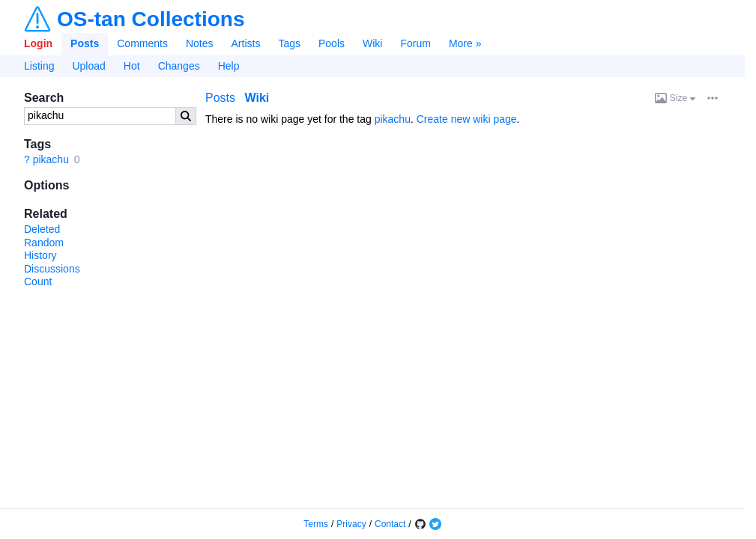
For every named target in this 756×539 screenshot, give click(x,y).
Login (38, 43)
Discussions (52, 269)
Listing (39, 66)
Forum (415, 43)
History (40, 255)
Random (44, 243)
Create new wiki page (467, 119)
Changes (179, 66)
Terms (316, 524)
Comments (142, 43)
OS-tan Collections (151, 19)
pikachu (51, 159)
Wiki (372, 43)
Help (229, 66)
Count (38, 281)
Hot (132, 66)
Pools (332, 43)
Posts (85, 43)
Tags (289, 43)
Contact (390, 524)
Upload (88, 66)
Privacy (351, 524)
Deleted (42, 229)
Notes (200, 43)
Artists (246, 43)
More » (465, 43)
